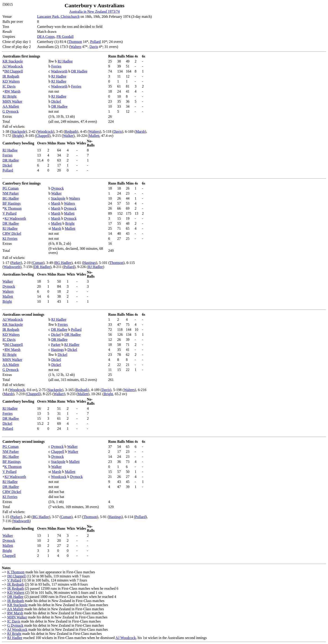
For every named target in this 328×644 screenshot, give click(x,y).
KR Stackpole (13, 61)
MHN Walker (12, 101)
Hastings (90, 263)
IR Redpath (11, 76)
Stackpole (19, 132)
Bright (18, 136)
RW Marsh (12, 91)
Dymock (58, 188)
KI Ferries (10, 239)
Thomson (75, 42)
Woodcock (45, 132)
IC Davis (9, 86)
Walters (76, 47)
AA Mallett (11, 106)
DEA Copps (46, 37)
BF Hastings (12, 203)
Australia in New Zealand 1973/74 (94, 12)
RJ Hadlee (65, 61)
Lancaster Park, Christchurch (58, 17)
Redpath (71, 132)
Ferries (56, 66)
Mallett (94, 136)
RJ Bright (10, 96)
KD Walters (11, 81)
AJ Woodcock (13, 66)
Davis (94, 47)
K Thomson (13, 208)
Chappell (43, 136)
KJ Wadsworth (15, 218)
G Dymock (11, 111)
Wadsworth (59, 71)
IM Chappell (14, 71)
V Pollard (9, 213)
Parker (16, 263)
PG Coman (11, 188)
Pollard (95, 42)
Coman (38, 263)
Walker (68, 136)
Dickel (56, 101)
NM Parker (11, 193)
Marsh (140, 132)
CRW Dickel (12, 233)
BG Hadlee (11, 198)
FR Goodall (65, 37)
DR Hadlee (79, 71)
